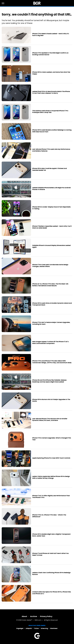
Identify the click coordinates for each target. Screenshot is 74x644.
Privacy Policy (46, 616)
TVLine (36, 628)
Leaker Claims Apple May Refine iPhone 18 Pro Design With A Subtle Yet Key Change (51, 477)
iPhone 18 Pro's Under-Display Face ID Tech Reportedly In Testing (51, 208)
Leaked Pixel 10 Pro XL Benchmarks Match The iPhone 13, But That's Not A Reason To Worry (51, 92)
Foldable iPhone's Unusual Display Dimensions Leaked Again (51, 246)
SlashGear (54, 628)
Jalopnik (29, 628)
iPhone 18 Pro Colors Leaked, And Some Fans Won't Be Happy (51, 73)
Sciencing (44, 628)
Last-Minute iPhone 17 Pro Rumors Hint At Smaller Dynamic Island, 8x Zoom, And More (50, 420)
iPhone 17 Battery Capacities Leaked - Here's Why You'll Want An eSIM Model (52, 227)
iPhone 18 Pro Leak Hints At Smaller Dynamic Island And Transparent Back (52, 304)
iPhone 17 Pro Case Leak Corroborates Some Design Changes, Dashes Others (50, 266)
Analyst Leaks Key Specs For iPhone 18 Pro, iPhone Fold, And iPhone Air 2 (52, 593)
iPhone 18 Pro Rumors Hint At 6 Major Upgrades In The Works (51, 400)
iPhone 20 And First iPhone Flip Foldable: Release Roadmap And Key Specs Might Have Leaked (49, 381)
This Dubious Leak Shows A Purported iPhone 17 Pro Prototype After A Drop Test (50, 112)
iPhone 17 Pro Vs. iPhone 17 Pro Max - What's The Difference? (49, 516)
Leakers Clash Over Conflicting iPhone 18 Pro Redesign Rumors (51, 574)
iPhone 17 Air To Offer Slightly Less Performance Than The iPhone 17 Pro (51, 497)
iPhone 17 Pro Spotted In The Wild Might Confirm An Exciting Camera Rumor (50, 54)
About (24, 616)
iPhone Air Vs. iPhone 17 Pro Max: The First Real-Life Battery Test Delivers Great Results (50, 285)
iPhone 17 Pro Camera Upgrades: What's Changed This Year (52, 439)
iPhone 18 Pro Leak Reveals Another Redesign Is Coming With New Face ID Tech (52, 131)
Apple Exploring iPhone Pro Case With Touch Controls (51, 458)
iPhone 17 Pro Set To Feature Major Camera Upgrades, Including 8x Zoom (51, 323)
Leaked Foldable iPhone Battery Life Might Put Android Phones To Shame (51, 189)
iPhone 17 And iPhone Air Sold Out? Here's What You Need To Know (50, 554)
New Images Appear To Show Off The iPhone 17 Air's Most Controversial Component (50, 343)
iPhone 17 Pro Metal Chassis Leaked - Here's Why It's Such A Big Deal (51, 35)
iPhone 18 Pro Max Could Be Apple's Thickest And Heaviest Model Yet (50, 169)
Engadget (20, 628)
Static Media (27, 620)
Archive (34, 616)
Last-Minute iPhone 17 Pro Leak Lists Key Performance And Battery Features (51, 150)
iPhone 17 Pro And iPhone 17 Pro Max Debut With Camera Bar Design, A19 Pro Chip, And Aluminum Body (52, 362)
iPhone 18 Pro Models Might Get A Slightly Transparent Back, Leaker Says (51, 535)
